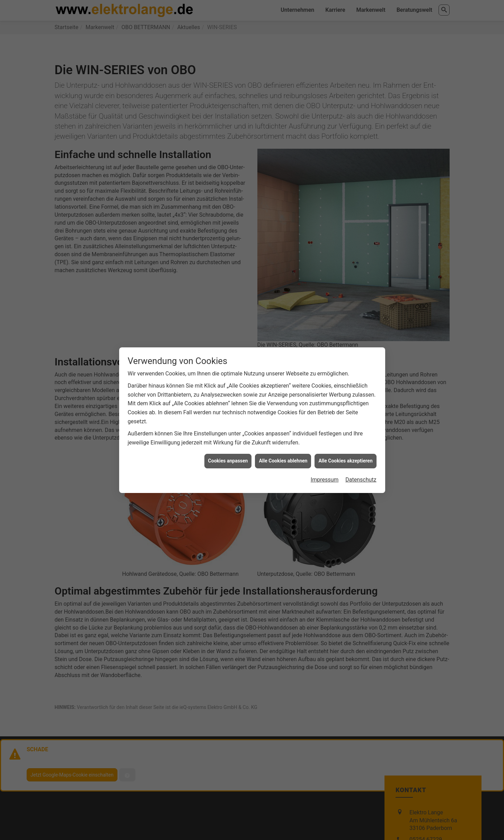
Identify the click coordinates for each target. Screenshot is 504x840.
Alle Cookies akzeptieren (345, 424)
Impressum (325, 442)
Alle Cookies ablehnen (283, 424)
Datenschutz (361, 442)
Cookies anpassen (228, 424)
